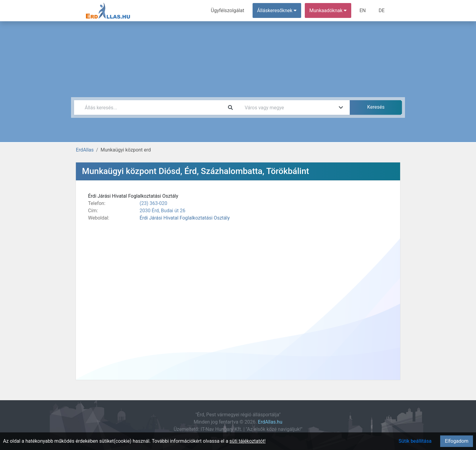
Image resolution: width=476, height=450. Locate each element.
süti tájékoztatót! (248, 441)
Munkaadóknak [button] (328, 10)
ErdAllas (85, 150)
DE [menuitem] (382, 10)
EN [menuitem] (363, 10)
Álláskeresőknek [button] (277, 10)
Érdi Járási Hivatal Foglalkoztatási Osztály (185, 218)
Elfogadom (457, 441)
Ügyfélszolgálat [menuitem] (228, 10)
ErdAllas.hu (270, 422)
